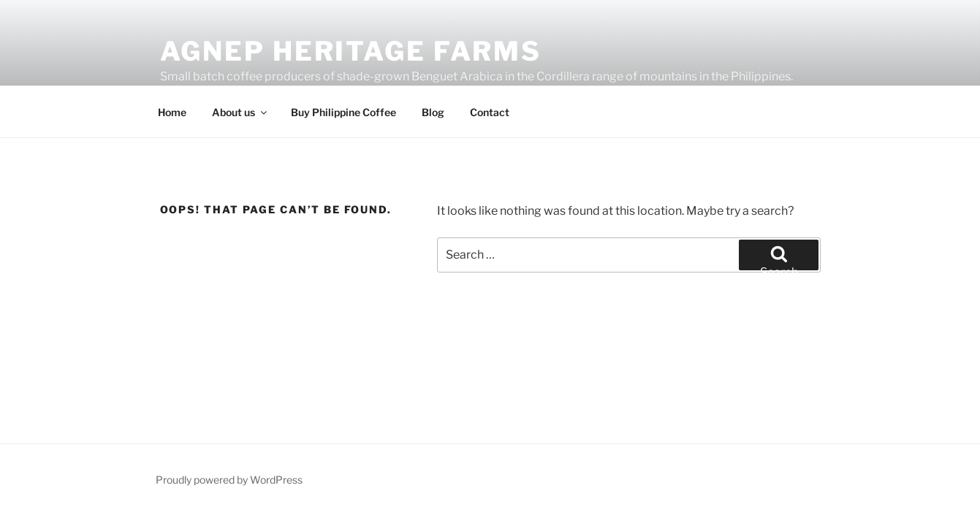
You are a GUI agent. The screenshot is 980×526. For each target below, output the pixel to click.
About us (240, 112)
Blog (433, 112)
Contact (490, 112)
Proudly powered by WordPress (229, 480)
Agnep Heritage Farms (351, 51)
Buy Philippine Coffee (343, 112)
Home (172, 112)
